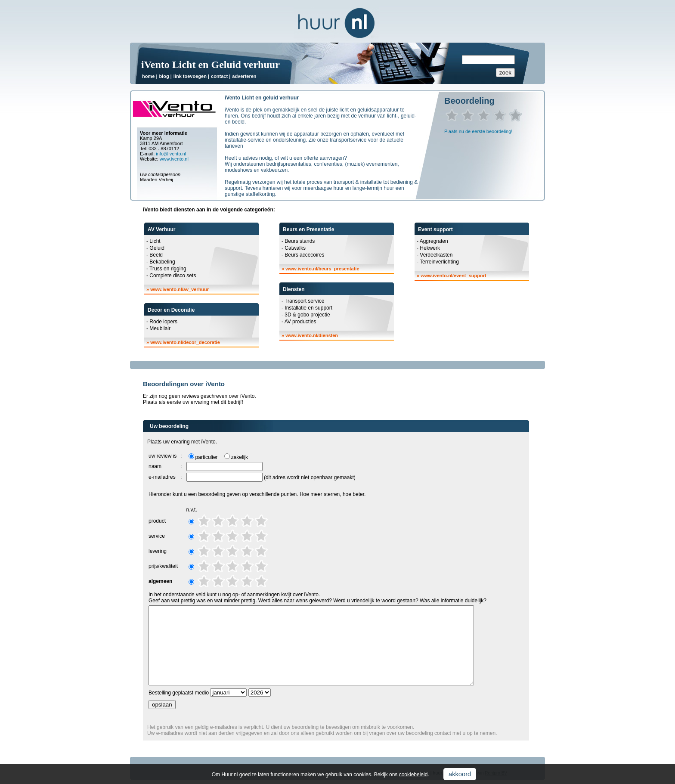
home (148, 76)
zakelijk (240, 457)
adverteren (244, 76)
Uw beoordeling (169, 426)
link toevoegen (190, 76)
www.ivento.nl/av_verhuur (180, 289)
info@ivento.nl (171, 154)
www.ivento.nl (174, 159)
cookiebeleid (413, 775)
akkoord (460, 774)
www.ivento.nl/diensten (312, 335)
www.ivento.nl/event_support (453, 276)
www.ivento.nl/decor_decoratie (185, 342)
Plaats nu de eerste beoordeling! (478, 131)
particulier (207, 457)
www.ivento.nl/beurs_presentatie (322, 269)
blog (164, 76)
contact (219, 76)
